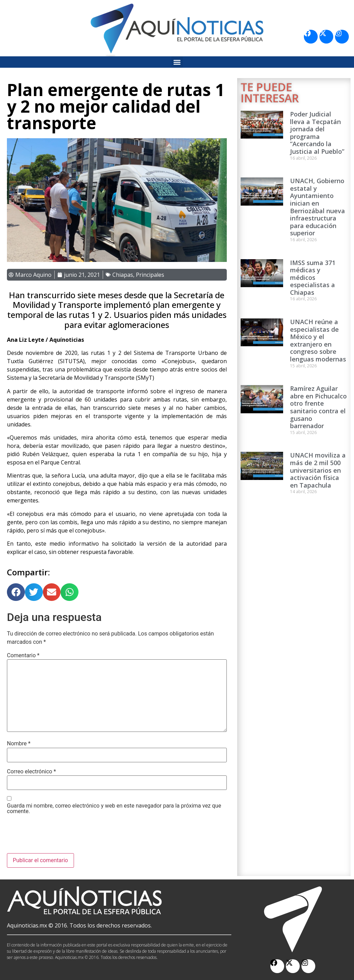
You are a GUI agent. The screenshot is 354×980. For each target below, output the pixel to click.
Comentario (23, 656)
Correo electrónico (31, 772)
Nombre (19, 744)
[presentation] (59, 836)
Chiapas (123, 275)
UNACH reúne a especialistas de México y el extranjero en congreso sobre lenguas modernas (318, 340)
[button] (177, 62)
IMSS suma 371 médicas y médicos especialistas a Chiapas (313, 277)
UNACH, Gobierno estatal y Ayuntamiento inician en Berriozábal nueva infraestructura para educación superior (318, 207)
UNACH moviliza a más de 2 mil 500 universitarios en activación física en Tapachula (318, 470)
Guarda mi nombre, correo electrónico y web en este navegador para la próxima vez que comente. (114, 809)
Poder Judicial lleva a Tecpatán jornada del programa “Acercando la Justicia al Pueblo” (317, 133)
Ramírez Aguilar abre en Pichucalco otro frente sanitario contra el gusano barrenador (318, 407)
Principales (150, 275)
